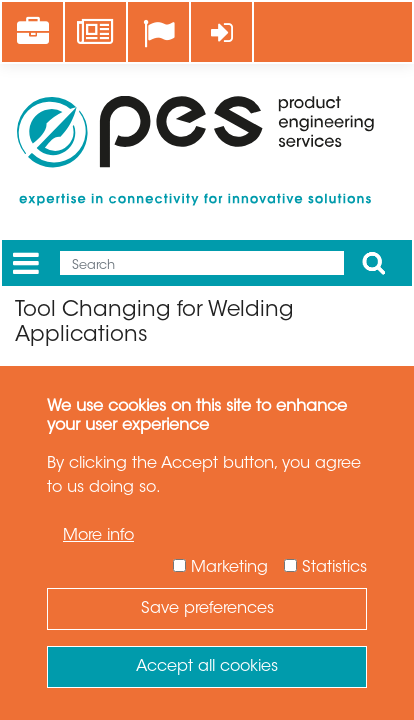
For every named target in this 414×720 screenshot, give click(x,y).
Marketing (229, 568)
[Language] (158, 34)
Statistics (334, 568)
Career (39, 21)
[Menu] (26, 263)
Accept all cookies (207, 667)
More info (98, 536)
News (97, 21)
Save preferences (207, 609)
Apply (374, 263)
